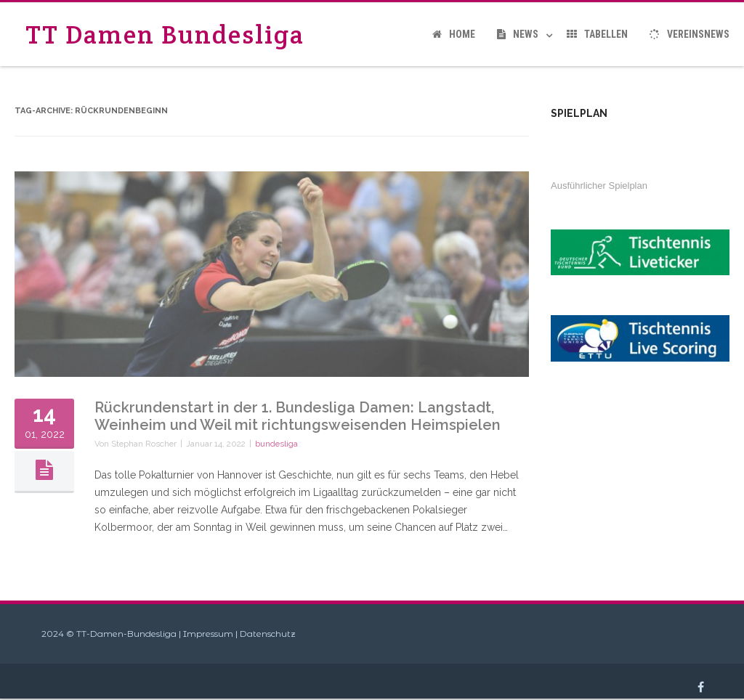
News (518, 34)
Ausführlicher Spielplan (599, 186)
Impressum (208, 634)
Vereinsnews (690, 34)
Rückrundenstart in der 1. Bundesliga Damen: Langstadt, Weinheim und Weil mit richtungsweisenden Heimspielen (298, 416)
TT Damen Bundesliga (165, 34)
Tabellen (597, 34)
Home (454, 34)
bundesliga (276, 444)
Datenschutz (268, 634)
